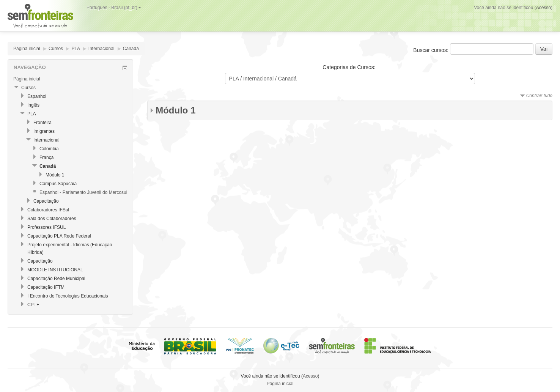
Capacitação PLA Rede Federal (59, 236)
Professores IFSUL (46, 227)
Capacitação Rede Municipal (56, 279)
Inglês (33, 105)
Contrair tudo (539, 96)
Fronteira (42, 123)
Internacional (101, 49)
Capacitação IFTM (46, 287)
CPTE (33, 305)
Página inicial (27, 49)
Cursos (56, 49)
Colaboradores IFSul (48, 210)
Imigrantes (44, 131)
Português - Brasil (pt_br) (114, 8)
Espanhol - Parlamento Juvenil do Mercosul (83, 192)
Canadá (131, 49)
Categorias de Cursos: (349, 67)
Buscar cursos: (431, 50)
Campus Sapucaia (58, 184)
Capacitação (46, 201)
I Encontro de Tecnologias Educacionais (68, 296)
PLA (76, 49)
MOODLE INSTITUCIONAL (55, 270)
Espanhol (37, 96)
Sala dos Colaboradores (52, 219)
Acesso (543, 8)
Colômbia (49, 149)
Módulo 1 (175, 110)
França (46, 157)
